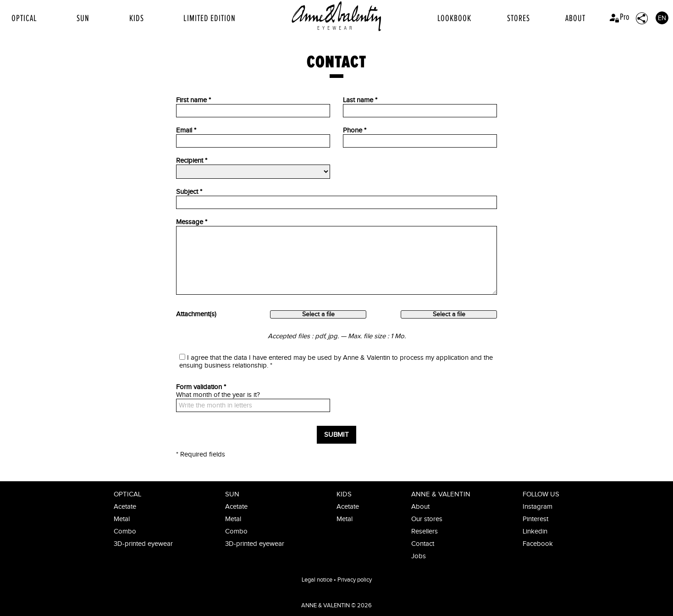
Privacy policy (355, 580)
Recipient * (192, 161)
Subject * (189, 192)
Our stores (427, 519)
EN (662, 18)
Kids (137, 18)
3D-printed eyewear (143, 544)
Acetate (125, 507)
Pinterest (535, 519)
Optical (24, 18)
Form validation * (201, 387)
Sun (83, 18)
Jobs (419, 556)
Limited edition (210, 18)
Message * (192, 222)
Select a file (318, 314)
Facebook (538, 544)
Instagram (538, 507)
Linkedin (535, 531)
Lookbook (454, 18)
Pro (619, 17)
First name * (193, 100)
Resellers (425, 531)
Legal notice (317, 580)
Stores (519, 18)
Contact (423, 544)
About (575, 18)
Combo (125, 531)
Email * (186, 130)
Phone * (355, 130)
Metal (122, 519)
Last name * (360, 100)
